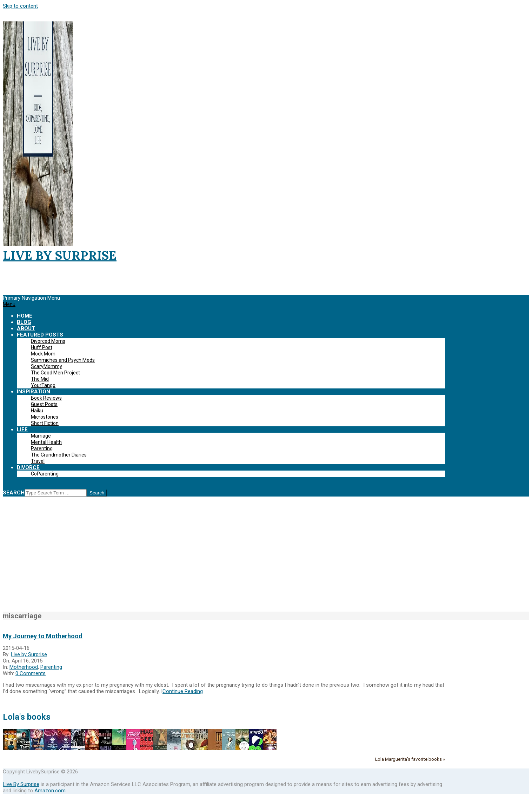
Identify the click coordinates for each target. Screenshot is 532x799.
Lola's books (27, 717)
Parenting (51, 667)
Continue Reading (183, 691)
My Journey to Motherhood (43, 636)
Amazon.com (50, 791)
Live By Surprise (21, 784)
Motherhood (24, 667)
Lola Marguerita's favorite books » (410, 759)
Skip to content (20, 6)
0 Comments (31, 673)
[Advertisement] (266, 558)
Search (14, 493)
